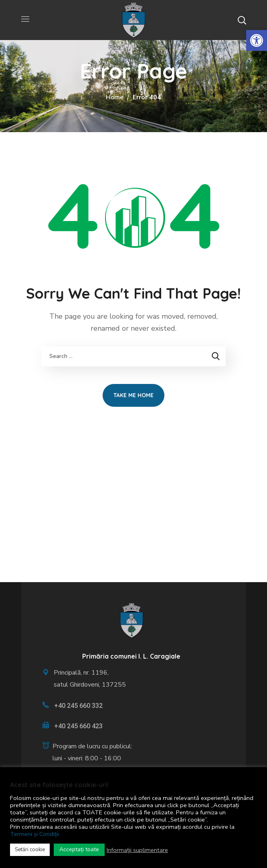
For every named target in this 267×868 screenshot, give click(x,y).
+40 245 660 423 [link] (78, 726)
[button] (242, 20)
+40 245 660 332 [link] (78, 706)
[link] (257, 40)
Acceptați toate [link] (79, 849)
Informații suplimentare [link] (137, 850)
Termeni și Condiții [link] (34, 834)
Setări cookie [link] (30, 850)
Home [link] (115, 97)
